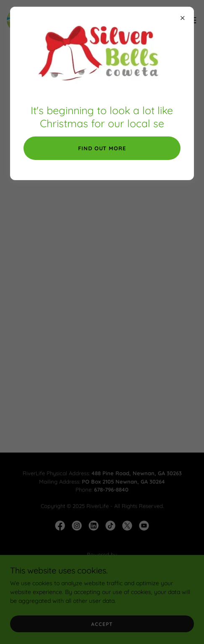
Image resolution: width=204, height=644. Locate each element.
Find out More (102, 148)
